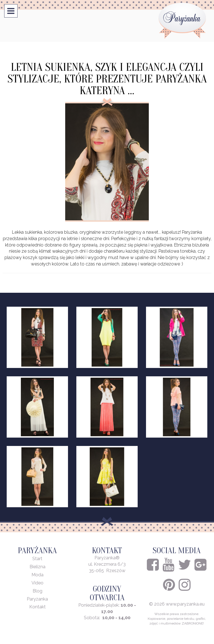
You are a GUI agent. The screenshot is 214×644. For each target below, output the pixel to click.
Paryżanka (37, 599)
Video (37, 583)
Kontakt (37, 607)
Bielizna (37, 567)
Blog (37, 591)
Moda (37, 575)
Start (37, 559)
